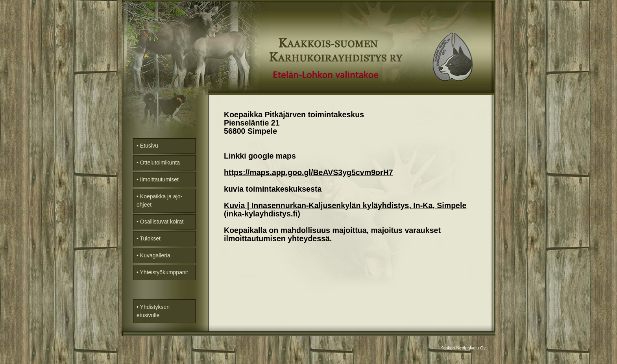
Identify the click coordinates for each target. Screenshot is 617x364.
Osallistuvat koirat (162, 222)
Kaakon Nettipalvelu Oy (463, 348)
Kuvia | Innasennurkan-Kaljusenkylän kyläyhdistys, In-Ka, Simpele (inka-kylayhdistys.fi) (345, 210)
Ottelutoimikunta (160, 163)
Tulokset (150, 238)
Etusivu (149, 146)
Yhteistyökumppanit (164, 272)
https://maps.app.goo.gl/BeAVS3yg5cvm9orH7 (308, 172)
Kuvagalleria (155, 255)
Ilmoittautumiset (159, 179)
